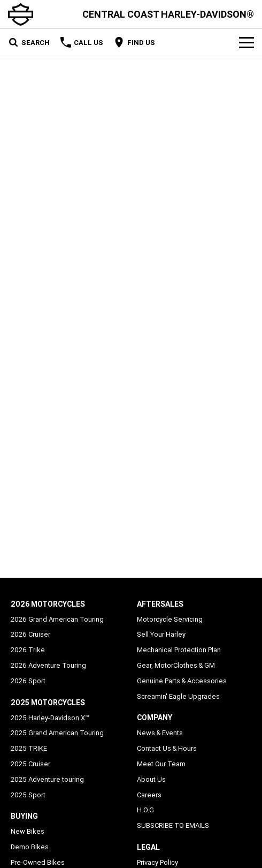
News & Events (160, 733)
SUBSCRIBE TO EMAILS (173, 825)
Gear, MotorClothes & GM (176, 665)
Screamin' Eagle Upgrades (178, 696)
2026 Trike (28, 650)
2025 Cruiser (30, 764)
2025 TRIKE (29, 748)
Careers (149, 795)
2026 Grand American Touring (57, 619)
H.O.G (145, 810)
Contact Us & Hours (167, 748)
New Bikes (28, 831)
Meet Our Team (161, 764)
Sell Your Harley (161, 634)
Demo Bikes (30, 847)
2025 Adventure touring (47, 779)
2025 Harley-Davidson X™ (50, 718)
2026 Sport (28, 681)
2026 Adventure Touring (48, 665)
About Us (151, 779)
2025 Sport (28, 795)
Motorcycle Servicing (170, 619)
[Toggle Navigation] (246, 42)
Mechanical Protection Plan (179, 650)
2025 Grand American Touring (57, 733)
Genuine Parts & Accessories (182, 681)
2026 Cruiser (30, 634)
